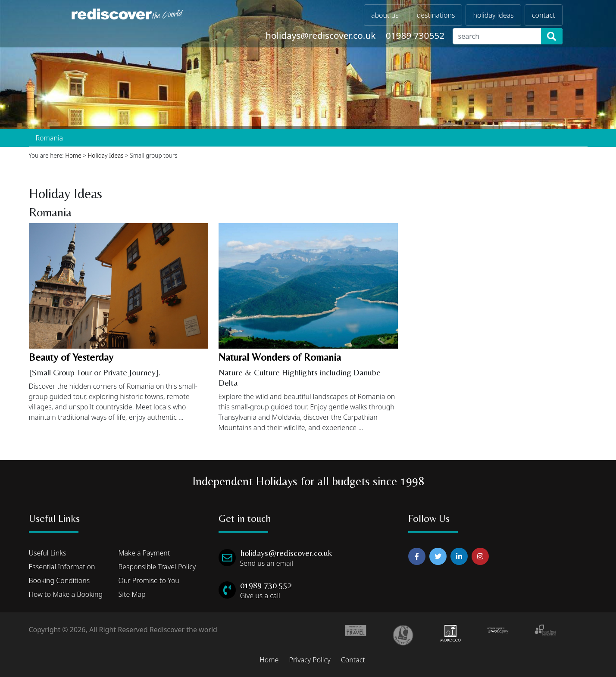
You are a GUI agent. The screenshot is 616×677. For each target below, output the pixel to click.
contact (544, 15)
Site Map (132, 594)
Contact (353, 660)
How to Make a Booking (66, 594)
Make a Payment (144, 553)
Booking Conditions (59, 580)
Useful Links (48, 553)
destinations (436, 15)
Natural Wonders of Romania (280, 357)
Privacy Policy (310, 660)
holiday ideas (493, 15)
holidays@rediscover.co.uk (321, 35)
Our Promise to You (149, 580)
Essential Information (62, 567)
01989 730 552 (266, 585)
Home (73, 155)
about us (385, 15)
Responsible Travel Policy (157, 567)
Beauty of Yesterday (71, 357)
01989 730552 (415, 35)
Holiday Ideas (106, 155)
